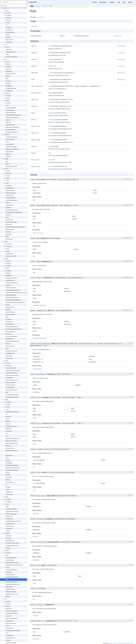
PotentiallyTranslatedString (12, 543)
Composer (8, 424)
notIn (50, 120)
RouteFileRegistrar (10, 332)
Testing (8, 23)
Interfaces (112, 2)
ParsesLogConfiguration (12, 57)
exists (50, 106)
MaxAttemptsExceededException (14, 212)
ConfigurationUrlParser (11, 426)
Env (7, 434)
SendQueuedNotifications (12, 132)
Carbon (7, 419)
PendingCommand (10, 524)
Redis (6, 242)
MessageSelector (10, 541)
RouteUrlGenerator (10, 346)
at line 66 (131, 423)
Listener (8, 203)
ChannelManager (10, 110)
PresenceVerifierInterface (12, 577)
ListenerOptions (9, 205)
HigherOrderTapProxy (11, 441)
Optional (8, 473)
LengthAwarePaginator (11, 147)
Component (8, 616)
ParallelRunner (9, 516)
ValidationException (10, 589)
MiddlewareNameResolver (12, 297)
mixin (50, 53)
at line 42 (131, 374)
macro (50, 46)
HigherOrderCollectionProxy (13, 438)
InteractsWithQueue (11, 198)
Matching (8, 273)
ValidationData (9, 587)
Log (5, 45)
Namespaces (103, 2)
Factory (7, 567)
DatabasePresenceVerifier (12, 563)
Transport (8, 66)
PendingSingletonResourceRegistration (15, 302)
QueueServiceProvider (11, 222)
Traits (7, 409)
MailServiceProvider (11, 74)
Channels (8, 96)
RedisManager (9, 254)
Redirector (8, 310)
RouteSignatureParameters (12, 341)
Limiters (8, 251)
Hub (7, 161)
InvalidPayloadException (12, 200)
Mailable (8, 76)
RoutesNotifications (10, 130)
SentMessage (9, 91)
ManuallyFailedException (12, 210)
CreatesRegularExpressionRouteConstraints (17, 293)
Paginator (8, 154)
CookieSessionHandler (11, 373)
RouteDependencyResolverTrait (14, 329)
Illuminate (37, 6)
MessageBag (9, 463)
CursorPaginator (10, 144)
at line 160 (131, 604)
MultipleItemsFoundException (13, 468)
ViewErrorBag (9, 494)
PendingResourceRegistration (13, 300)
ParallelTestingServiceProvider (13, 521)
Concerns (8, 13)
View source (40, 17)
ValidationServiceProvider (12, 594)
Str (6, 485)
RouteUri (8, 344)
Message (8, 83)
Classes (95, 2)
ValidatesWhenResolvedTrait (13, 584)
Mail (5, 59)
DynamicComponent (11, 623)
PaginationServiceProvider (12, 149)
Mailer (7, 79)
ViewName (8, 640)
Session (6, 361)
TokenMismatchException (12, 397)
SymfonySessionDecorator (12, 395)
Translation (7, 533)
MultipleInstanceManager (12, 465)
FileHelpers (8, 28)
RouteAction (9, 319)
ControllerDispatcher (11, 288)
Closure (73, 86)
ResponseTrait (9, 40)
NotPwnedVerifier (10, 575)
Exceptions (9, 15)
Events (8, 47)
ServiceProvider (10, 482)
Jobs (7, 183)
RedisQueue (9, 225)
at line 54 (131, 397)
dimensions (51, 166)
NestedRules (9, 572)
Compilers (8, 601)
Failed (7, 181)
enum (50, 146)
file (49, 153)
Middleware (9, 18)
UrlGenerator (9, 356)
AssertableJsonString (11, 509)
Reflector (8, 480)
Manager (8, 460)
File (6, 25)
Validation (7, 550)
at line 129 (131, 542)
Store (7, 392)
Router (7, 349)
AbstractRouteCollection (12, 278)
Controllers (9, 266)
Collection (8, 421)
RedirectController (10, 307)
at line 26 (131, 179)
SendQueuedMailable (11, 88)
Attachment (8, 69)
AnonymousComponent (11, 611)
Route (7, 317)
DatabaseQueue (10, 195)
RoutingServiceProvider (11, 351)
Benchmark (8, 417)
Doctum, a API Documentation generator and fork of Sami (121, 643)
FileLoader (8, 538)
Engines (8, 606)
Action (7, 105)
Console (8, 98)
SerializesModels (10, 229)
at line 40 (131, 205)
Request (8, 35)
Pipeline (6, 159)
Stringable (8, 487)
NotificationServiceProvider (12, 127)
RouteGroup (9, 334)
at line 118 (131, 518)
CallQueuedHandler (10, 193)
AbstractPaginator (10, 139)
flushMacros (52, 66)
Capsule (8, 171)
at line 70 (131, 261)
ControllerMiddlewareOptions (13, 290)
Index (124, 2)
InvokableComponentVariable (13, 631)
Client (7, 11)
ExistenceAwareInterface (12, 380)
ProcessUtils (9, 477)
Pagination (7, 135)
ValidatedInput (9, 492)
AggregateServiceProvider (12, 412)
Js (6, 453)
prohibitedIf (51, 140)
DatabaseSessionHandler (12, 375)
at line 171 (131, 620)
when (50, 86)
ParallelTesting (9, 519)
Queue (6, 169)
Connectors (9, 173)
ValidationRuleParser (11, 592)
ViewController (9, 358)
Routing (6, 259)
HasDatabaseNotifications (12, 118)
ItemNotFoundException (12, 451)
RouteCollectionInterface (12, 327)
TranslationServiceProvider (12, 545)
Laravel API (33, 2)
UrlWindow (8, 156)
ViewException (9, 635)
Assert (7, 507)
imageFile (51, 160)
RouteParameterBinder (11, 336)
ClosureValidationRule (11, 558)
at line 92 (131, 472)
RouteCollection (10, 324)
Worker (7, 237)
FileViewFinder (9, 628)
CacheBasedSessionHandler (13, 370)
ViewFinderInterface (11, 638)
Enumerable (9, 431)
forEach (50, 93)
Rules (7, 555)
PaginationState (10, 152)
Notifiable (8, 120)
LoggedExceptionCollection (12, 511)
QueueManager (9, 220)
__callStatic (52, 73)
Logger (7, 54)
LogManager (9, 49)
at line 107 (131, 495)
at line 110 (131, 310)
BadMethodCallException (40, 305)
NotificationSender (10, 125)
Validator (8, 597)
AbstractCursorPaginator (12, 137)
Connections (9, 244)
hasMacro (51, 59)
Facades (8, 404)
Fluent (7, 436)
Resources (9, 20)
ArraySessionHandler (11, 368)
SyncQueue (8, 234)
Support (6, 400)
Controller (8, 285)
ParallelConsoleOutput (11, 514)
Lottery (7, 458)
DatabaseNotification (11, 113)
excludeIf (51, 133)
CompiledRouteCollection (12, 283)
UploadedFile (9, 42)
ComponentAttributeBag (12, 618)
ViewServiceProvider (11, 643)
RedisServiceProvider (11, 256)
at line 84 (131, 277)
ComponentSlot (9, 621)
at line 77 (131, 449)
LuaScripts (8, 208)
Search (130, 2)
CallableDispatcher (10, 280)
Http (5, 8)
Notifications (7, 93)
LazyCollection (9, 456)
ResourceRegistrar (10, 312)
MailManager (9, 71)
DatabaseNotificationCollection (13, 115)
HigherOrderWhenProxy (12, 443)
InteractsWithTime (10, 448)
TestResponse (9, 528)
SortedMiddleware (10, 353)
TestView (8, 531)
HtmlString (8, 446)
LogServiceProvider (10, 52)
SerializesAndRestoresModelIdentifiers (15, 227)
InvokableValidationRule (12, 570)
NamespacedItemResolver (12, 470)
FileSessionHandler (10, 383)
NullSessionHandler (10, 385)
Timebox (8, 490)
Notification (8, 122)
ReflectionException (38, 233)
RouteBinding (9, 322)
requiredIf (51, 126)
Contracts (8, 263)
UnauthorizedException (11, 582)
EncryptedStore (9, 378)
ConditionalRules (10, 560)
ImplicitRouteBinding (11, 295)
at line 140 (131, 565)
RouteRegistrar (9, 339)
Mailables (8, 64)
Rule (7, 580)
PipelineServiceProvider (12, 166)
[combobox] (14, 6)
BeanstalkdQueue (10, 188)
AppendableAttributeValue (12, 614)
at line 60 (131, 238)
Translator (8, 548)
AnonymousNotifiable (11, 108)
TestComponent (9, 526)
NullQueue (8, 215)
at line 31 (131, 343)
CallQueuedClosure (10, 190)
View (6, 599)
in (49, 113)
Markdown (8, 81)
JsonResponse (9, 30)
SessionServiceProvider (12, 390)
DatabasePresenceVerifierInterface (14, 565)
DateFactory (9, 429)
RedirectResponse (10, 32)
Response (8, 37)
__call (50, 79)
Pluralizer (8, 475)
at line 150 (131, 588)
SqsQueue (8, 232)
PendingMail (9, 86)
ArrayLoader (9, 536)
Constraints (9, 502)
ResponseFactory (10, 314)
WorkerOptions (9, 239)
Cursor (7, 142)
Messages (8, 103)
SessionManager (10, 387)
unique (50, 100)
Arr (6, 414)
